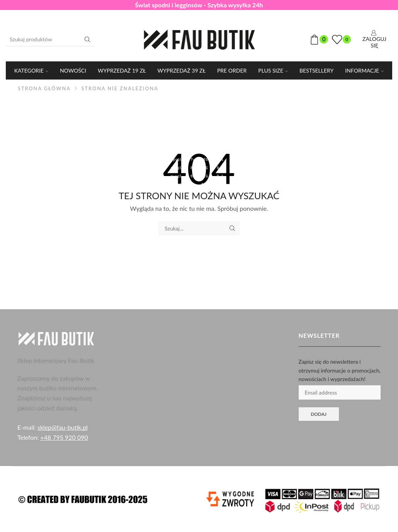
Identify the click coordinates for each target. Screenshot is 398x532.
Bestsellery (316, 70)
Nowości (73, 70)
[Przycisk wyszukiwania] (87, 39)
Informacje (364, 70)
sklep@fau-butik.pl (63, 427)
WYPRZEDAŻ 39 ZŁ (182, 70)
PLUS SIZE (273, 70)
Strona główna (44, 89)
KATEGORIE (31, 70)
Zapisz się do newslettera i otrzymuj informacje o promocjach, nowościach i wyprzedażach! (340, 370)
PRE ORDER (232, 70)
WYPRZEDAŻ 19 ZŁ (122, 70)
